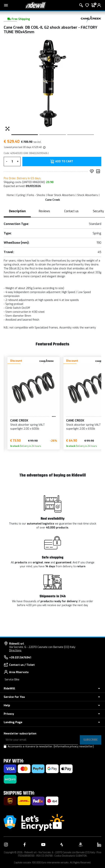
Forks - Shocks (36, 195)
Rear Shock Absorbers (61, 195)
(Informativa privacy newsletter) (74, 747)
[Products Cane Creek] (91, 19)
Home (10, 195)
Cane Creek (53, 200)
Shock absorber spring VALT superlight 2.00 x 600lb (28, 427)
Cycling (21, 195)
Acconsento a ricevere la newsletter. (51, 747)
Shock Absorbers (88, 195)
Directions (15, 650)
